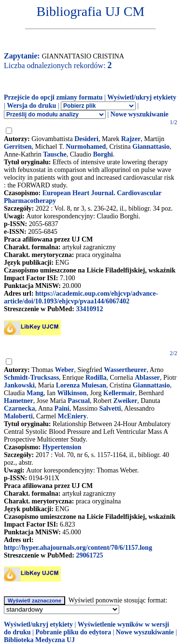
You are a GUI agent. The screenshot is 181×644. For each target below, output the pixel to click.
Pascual (79, 401)
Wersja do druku (31, 106)
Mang (35, 393)
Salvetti (110, 408)
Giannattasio (151, 147)
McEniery (72, 416)
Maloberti (18, 416)
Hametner (19, 401)
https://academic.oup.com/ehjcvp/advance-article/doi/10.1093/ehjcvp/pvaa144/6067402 (81, 297)
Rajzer (131, 139)
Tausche (55, 154)
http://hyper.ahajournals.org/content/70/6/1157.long (78, 548)
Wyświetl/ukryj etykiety (142, 97)
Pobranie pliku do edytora (73, 632)
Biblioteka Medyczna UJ (39, 640)
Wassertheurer (125, 370)
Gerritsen (18, 147)
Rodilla (96, 378)
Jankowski (19, 385)
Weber (65, 370)
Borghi (103, 154)
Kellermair (119, 393)
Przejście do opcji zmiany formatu (53, 97)
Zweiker (125, 401)
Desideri (86, 139)
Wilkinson (72, 393)
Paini (62, 408)
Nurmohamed (86, 147)
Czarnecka (20, 408)
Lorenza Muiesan (81, 385)
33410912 (89, 309)
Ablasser (147, 378)
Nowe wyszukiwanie (139, 114)
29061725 (89, 555)
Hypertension (62, 447)
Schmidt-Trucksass (31, 378)
